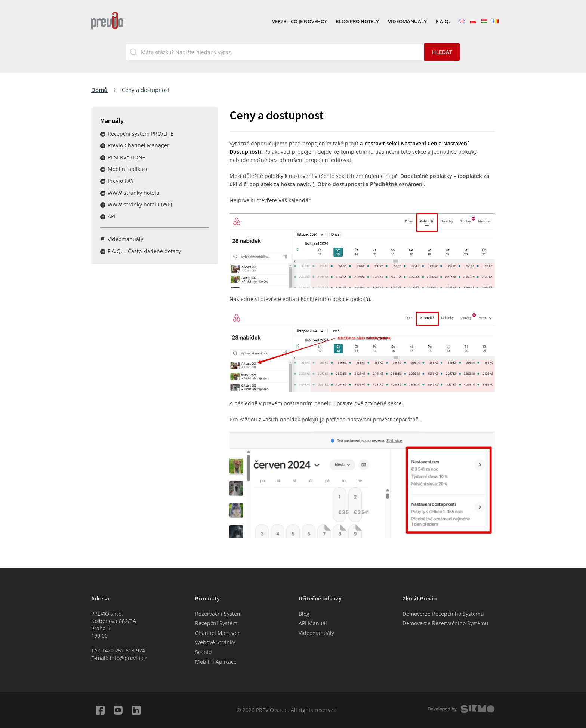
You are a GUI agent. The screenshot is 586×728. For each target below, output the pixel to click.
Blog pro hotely (357, 22)
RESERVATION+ (127, 157)
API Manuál (313, 623)
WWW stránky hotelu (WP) (140, 204)
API (112, 216)
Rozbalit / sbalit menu (103, 134)
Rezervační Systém (218, 614)
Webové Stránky (215, 642)
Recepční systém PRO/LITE (141, 134)
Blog (304, 614)
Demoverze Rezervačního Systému (445, 623)
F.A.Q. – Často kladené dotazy (144, 251)
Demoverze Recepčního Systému (443, 614)
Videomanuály (407, 22)
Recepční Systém (216, 623)
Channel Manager (218, 633)
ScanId (203, 652)
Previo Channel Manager (138, 145)
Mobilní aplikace (128, 169)
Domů (99, 90)
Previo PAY (121, 181)
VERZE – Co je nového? (299, 22)
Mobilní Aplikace (216, 662)
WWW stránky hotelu (134, 193)
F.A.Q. (443, 22)
